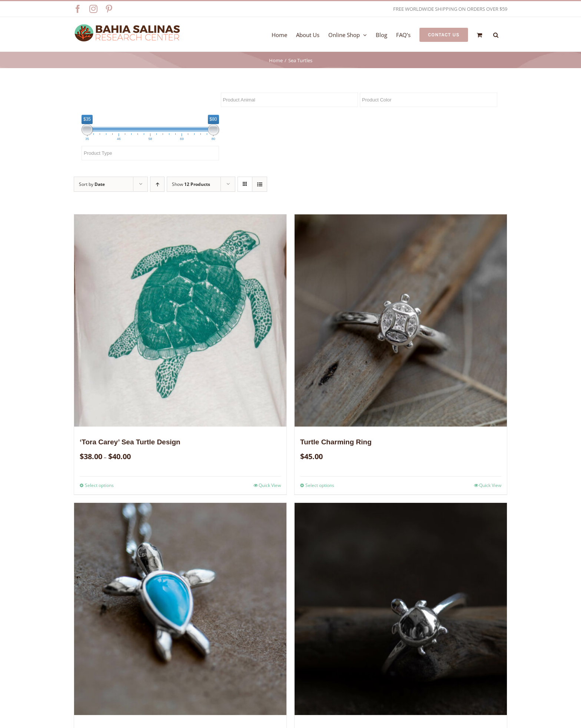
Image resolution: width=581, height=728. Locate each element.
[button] (496, 34)
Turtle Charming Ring (336, 442)
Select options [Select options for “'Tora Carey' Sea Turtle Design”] (99, 485)
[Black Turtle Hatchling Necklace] (180, 609)
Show (191, 184)
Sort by (92, 184)
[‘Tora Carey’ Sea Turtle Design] (180, 320)
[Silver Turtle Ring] (401, 609)
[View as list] (260, 184)
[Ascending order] (157, 184)
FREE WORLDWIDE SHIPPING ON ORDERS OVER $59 (450, 9)
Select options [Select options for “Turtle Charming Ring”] (320, 485)
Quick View (270, 485)
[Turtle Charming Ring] (401, 320)
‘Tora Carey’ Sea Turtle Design (130, 442)
